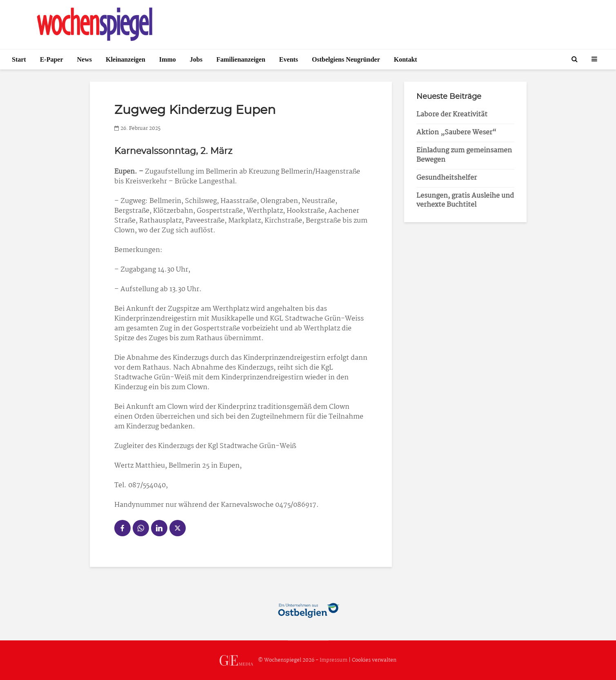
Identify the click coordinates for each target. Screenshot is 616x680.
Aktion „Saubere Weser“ (456, 133)
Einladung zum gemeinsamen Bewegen (464, 155)
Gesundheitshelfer (447, 178)
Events (289, 59)
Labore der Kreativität (452, 115)
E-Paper (52, 59)
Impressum (334, 660)
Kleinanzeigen (126, 59)
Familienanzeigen (241, 59)
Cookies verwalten (374, 660)
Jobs (196, 59)
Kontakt (406, 59)
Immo (168, 59)
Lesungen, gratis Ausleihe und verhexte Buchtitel (465, 201)
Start (19, 59)
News (85, 59)
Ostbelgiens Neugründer (346, 59)
